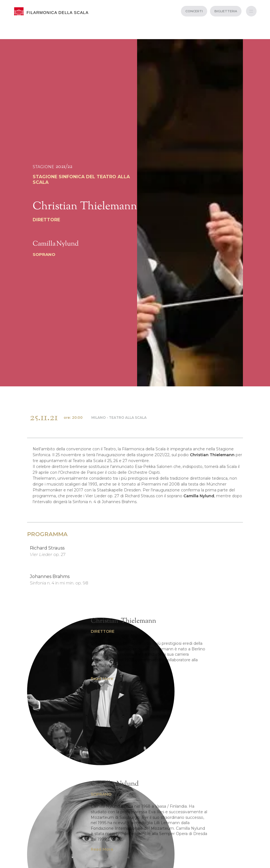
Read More (102, 679)
